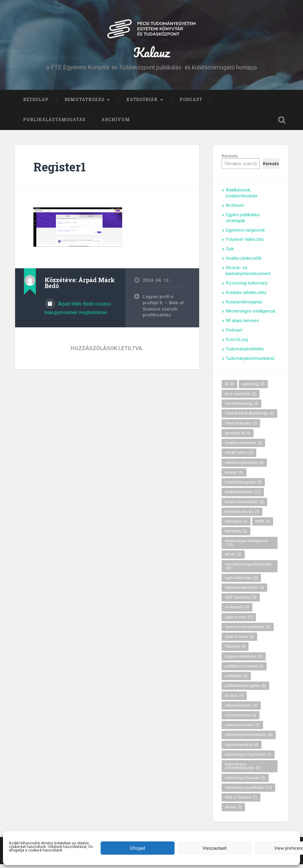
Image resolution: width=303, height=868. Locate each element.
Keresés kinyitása (282, 123)
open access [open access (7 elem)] (239, 621)
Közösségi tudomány (247, 287)
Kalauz (152, 54)
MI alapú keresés (242, 324)
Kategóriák (142, 103)
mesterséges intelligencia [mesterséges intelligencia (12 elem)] (246, 547)
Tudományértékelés (245, 352)
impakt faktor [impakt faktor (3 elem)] (239, 456)
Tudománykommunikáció (250, 362)
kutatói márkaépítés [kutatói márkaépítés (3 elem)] (244, 505)
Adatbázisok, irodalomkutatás (242, 197)
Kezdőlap (36, 103)
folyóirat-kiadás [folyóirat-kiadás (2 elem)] (241, 427)
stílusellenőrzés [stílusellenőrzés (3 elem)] (241, 709)
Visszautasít (215, 848)
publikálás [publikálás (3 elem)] (236, 680)
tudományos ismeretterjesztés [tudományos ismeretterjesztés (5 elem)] (243, 770)
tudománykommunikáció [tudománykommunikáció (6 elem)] (249, 739)
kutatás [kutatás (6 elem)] (234, 476)
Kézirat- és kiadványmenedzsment (248, 274)
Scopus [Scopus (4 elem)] (234, 699)
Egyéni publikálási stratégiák (243, 221)
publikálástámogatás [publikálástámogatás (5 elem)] (245, 690)
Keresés (230, 160)
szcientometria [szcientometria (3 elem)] (241, 719)
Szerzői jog (237, 343)
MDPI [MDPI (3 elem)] (263, 525)
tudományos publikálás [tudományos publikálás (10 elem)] (248, 791)
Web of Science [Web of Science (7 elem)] (241, 801)
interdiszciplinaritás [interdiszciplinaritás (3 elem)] (244, 466)
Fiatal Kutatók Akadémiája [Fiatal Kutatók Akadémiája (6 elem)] (249, 417)
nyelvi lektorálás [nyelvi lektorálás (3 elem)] (241, 581)
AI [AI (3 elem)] (229, 388)
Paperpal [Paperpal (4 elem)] (235, 650)
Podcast (191, 103)
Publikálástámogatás (54, 123)
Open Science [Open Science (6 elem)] (239, 640)
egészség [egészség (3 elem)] (253, 388)
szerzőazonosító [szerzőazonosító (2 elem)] (242, 729)
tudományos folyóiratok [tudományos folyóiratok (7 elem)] (248, 758)
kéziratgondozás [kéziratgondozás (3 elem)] (242, 515)
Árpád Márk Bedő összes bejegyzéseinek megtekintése (78, 312)
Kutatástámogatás (244, 305)
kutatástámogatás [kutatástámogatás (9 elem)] (243, 486)
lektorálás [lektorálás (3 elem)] (236, 525)
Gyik (230, 253)
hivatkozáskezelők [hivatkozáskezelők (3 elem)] (243, 446)
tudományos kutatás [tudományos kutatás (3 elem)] (245, 781)
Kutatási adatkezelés (246, 296)
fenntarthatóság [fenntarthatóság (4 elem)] (241, 407)
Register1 (60, 170)
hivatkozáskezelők (244, 262)
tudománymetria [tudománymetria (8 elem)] (242, 748)
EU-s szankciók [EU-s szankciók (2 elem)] (241, 397)
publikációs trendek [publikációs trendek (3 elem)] (244, 670)
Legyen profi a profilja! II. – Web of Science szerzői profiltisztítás (163, 310)
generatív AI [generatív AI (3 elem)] (238, 437)
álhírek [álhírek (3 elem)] (233, 811)
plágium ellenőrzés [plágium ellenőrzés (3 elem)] (244, 660)
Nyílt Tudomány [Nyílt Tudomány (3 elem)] (241, 601)
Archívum (116, 123)
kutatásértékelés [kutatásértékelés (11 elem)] (243, 496)
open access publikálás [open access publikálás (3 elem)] (248, 630)
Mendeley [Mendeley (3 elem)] (236, 535)
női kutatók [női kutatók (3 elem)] (237, 611)
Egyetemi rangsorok (245, 234)
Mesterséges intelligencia (250, 315)
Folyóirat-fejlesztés (245, 243)
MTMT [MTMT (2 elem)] (233, 558)
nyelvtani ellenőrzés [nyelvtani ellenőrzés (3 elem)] (244, 591)
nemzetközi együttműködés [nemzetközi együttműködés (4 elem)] (248, 570)
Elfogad (138, 848)
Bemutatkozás (84, 103)
